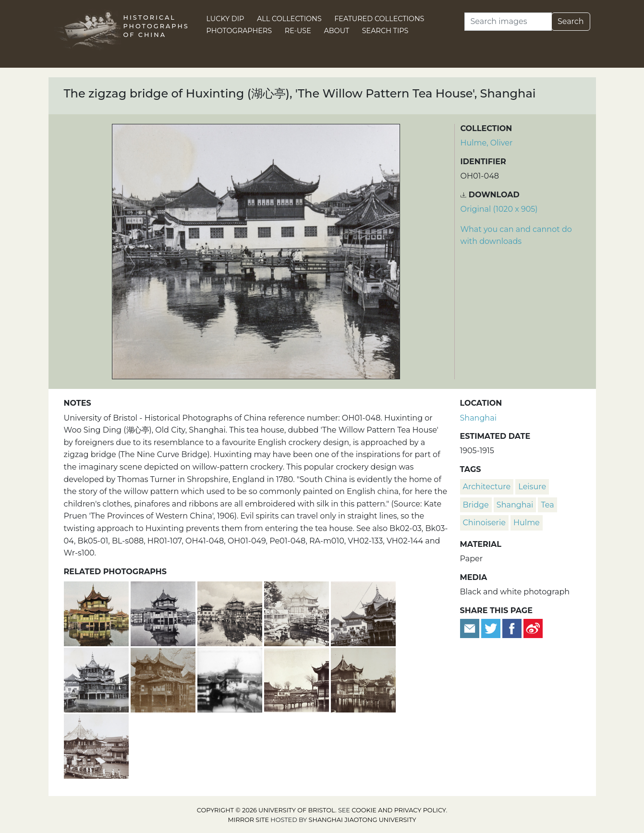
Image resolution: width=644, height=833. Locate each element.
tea (547, 505)
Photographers (239, 31)
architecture (487, 487)
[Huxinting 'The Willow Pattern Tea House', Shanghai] (231, 612)
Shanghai (478, 418)
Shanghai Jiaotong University (363, 820)
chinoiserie (484, 523)
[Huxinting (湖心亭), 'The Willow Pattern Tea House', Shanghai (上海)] (298, 612)
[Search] (508, 22)
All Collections (289, 19)
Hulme (527, 523)
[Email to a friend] (471, 628)
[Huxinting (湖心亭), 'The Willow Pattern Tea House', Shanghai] (97, 679)
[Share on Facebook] (512, 628)
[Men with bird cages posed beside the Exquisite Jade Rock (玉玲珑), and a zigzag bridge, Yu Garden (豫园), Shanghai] (231, 679)
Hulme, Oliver (487, 143)
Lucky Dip (225, 19)
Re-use (298, 31)
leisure (532, 487)
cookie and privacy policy (399, 810)
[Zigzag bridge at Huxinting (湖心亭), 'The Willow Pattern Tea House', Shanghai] (298, 679)
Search (571, 21)
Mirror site (248, 820)
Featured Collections (379, 19)
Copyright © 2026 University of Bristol (266, 810)
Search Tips (385, 31)
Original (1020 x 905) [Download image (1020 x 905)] (499, 209)
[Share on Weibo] (533, 628)
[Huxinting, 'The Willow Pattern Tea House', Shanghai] (97, 612)
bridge (476, 505)
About (336, 31)
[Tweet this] (492, 628)
